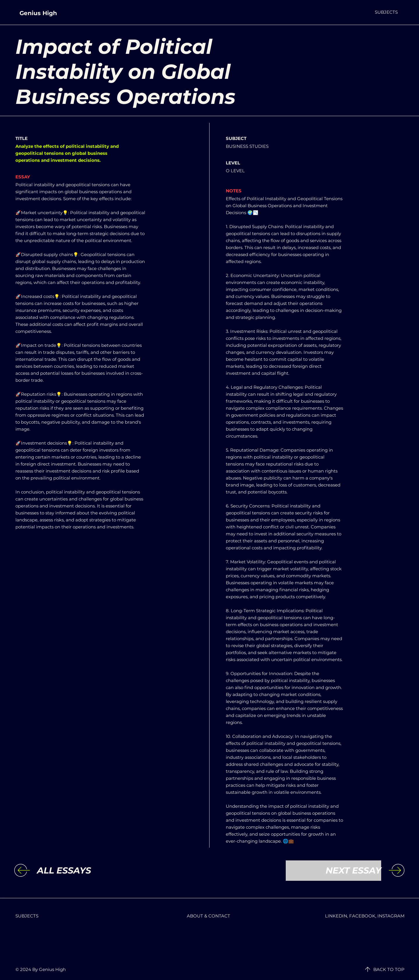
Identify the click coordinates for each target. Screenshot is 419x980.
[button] (386, 12)
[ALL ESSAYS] (85, 871)
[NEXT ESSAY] (333, 871)
